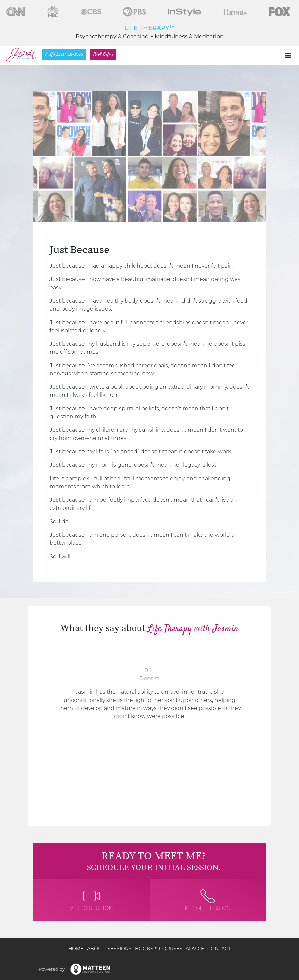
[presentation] (40, 716)
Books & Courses (159, 949)
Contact (219, 949)
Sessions (120, 949)
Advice (195, 949)
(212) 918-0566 (64, 55)
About (96, 949)
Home (76, 949)
